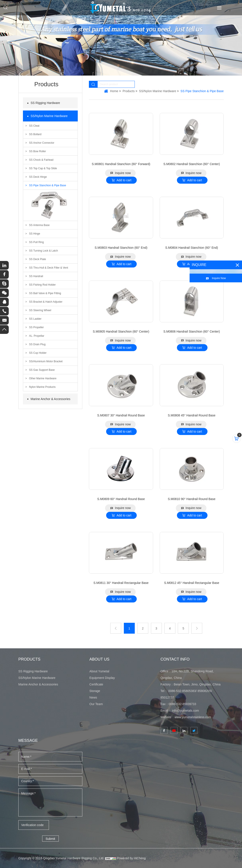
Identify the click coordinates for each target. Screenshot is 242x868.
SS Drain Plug (37, 344)
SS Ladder (35, 319)
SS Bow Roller (37, 151)
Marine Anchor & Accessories (50, 399)
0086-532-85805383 (182, 691)
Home (114, 91)
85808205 (204, 691)
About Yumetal (99, 671)
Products (129, 91)
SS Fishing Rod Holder (42, 285)
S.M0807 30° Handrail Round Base (121, 415)
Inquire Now (219, 278)
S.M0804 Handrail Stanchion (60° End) (192, 248)
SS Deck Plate (37, 259)
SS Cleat (34, 126)
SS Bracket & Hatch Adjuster (46, 302)
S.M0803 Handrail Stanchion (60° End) (121, 248)
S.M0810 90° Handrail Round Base (192, 499)
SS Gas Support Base (42, 370)
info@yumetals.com (186, 711)
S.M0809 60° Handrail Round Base (121, 499)
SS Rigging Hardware (45, 103)
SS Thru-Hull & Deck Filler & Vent (49, 268)
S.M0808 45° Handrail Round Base (192, 415)
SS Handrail (36, 276)
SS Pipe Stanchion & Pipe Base (48, 185)
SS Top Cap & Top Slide (43, 168)
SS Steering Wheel (40, 310)
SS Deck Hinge (38, 177)
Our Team (96, 704)
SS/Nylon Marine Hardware (49, 116)
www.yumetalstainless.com (193, 717)
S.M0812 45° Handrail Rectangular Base (192, 583)
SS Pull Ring (36, 242)
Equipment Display (102, 678)
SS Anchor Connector (42, 143)
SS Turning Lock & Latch (43, 251)
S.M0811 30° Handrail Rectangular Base (121, 583)
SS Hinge (35, 234)
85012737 (167, 697)
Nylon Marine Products (42, 387)
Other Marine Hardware (43, 378)
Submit (50, 839)
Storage (95, 691)
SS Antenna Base (39, 225)
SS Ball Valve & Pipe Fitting (45, 293)
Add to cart (124, 180)
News (93, 697)
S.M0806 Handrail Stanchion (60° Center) (192, 331)
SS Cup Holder (38, 353)
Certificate (96, 684)
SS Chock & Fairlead (41, 160)
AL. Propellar (37, 336)
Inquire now (123, 173)
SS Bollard (35, 134)
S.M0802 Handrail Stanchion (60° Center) (192, 164)
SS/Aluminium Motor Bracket (46, 361)
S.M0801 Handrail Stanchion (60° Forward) (121, 164)
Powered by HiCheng (131, 858)
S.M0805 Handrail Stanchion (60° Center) (121, 331)
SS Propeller (36, 327)
